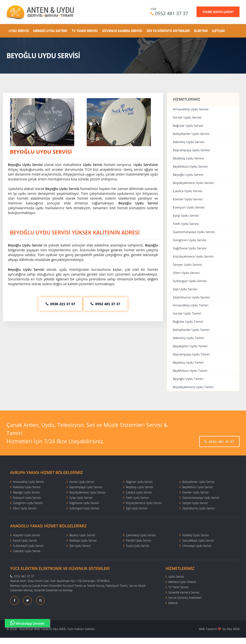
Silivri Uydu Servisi (186, 273)
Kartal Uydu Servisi (25, 540)
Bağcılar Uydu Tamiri (188, 322)
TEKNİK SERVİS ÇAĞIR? (218, 12)
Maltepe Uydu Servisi (83, 540)
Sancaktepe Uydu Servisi (198, 540)
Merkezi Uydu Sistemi (50, 31)
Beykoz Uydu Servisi (82, 535)
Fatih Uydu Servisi (186, 224)
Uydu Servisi (19, 31)
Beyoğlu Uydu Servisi (188, 175)
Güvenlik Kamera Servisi (122, 31)
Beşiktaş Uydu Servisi (188, 158)
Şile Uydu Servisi (80, 546)
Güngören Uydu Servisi (190, 240)
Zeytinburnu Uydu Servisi (191, 297)
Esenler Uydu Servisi (188, 199)
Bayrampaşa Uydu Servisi (191, 150)
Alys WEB (233, 629)
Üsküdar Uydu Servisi (27, 551)
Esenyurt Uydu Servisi (189, 207)
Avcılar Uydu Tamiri (187, 313)
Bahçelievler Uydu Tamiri (191, 330)
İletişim (218, 31)
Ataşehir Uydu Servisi (27, 535)
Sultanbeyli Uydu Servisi (28, 546)
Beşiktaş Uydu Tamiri (188, 362)
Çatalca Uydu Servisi (188, 191)
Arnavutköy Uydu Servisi (191, 109)
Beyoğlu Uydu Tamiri (188, 379)
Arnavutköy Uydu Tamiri (191, 305)
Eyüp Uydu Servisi (186, 215)
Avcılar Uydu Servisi (187, 117)
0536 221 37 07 (60, 304)
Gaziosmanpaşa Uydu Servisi (194, 232)
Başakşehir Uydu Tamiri (190, 346)
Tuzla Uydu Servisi (138, 546)
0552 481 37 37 (172, 13)
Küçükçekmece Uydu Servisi (193, 256)
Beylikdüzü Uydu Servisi (190, 166)
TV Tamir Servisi (85, 31)
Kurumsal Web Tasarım (36, 629)
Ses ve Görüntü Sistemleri (168, 31)
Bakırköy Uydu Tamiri (189, 338)
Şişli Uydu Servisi (185, 289)
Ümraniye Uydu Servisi (197, 546)
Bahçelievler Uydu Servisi (191, 134)
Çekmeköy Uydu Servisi (141, 535)
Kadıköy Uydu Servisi (196, 535)
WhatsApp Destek (27, 623)
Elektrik (201, 31)
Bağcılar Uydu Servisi (188, 126)
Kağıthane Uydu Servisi (190, 248)
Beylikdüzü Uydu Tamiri (190, 371)
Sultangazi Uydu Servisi (190, 281)
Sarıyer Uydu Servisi (188, 265)
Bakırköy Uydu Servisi (189, 142)
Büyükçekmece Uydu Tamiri (193, 387)
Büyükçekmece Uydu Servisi (193, 183)
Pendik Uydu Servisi (138, 540)
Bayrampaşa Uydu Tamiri (191, 354)
